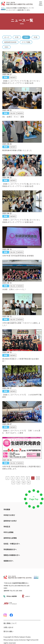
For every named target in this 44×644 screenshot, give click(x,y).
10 (38, 478)
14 (29, 482)
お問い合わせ (8, 627)
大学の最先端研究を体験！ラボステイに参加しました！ (21, 324)
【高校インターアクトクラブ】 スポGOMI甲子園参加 (22, 396)
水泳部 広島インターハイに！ (14, 289)
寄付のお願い (8, 631)
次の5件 (32, 482)
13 (24, 482)
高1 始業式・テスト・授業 (13, 117)
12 (18, 482)
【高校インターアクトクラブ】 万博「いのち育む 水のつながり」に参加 (21, 432)
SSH (7, 47)
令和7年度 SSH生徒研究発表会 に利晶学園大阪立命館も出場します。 (22, 468)
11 (13, 482)
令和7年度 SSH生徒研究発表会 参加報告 (18, 256)
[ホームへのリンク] (17, 4)
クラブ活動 (26, 42)
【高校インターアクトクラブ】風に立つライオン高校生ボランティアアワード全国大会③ (21, 82)
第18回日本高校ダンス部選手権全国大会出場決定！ (21, 360)
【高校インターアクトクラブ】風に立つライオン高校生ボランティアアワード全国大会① (21, 221)
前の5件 (4, 478)
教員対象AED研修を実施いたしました (17, 150)
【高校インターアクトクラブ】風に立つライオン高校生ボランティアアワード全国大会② (21, 185)
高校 (26, 37)
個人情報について (10, 623)
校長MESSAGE (10, 42)
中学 (17, 37)
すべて (7, 37)
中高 (35, 37)
